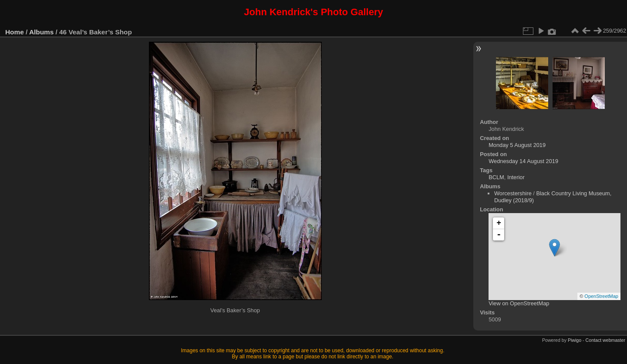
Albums (41, 32)
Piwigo (575, 340)
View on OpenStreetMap (519, 303)
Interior (516, 177)
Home (15, 32)
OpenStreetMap (601, 296)
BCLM (496, 177)
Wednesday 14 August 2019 (523, 161)
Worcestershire (513, 193)
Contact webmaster (605, 340)
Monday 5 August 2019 (517, 145)
